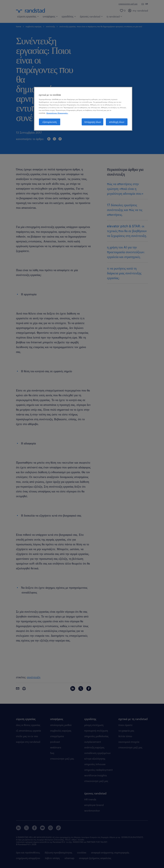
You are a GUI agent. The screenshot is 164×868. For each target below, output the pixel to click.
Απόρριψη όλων (93, 122)
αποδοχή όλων (117, 122)
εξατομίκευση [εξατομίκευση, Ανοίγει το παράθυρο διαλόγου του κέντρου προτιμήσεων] (50, 122)
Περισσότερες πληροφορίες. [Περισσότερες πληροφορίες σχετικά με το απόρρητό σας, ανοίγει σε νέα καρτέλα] (57, 113)
